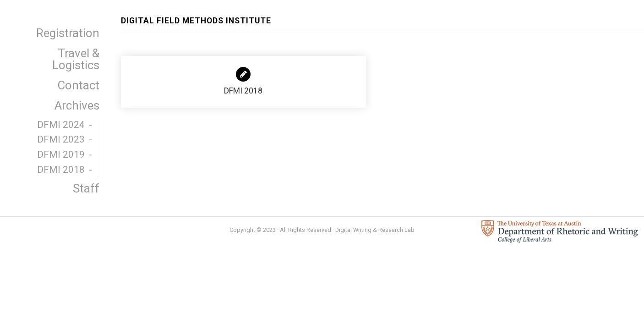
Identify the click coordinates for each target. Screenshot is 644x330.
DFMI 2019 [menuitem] (61, 154)
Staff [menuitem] (86, 188)
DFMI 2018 (243, 81)
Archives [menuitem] (77, 105)
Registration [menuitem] (68, 33)
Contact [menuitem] (78, 85)
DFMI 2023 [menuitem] (61, 139)
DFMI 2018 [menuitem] (61, 170)
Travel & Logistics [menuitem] (76, 59)
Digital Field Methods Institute (196, 21)
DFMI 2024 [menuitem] (61, 125)
